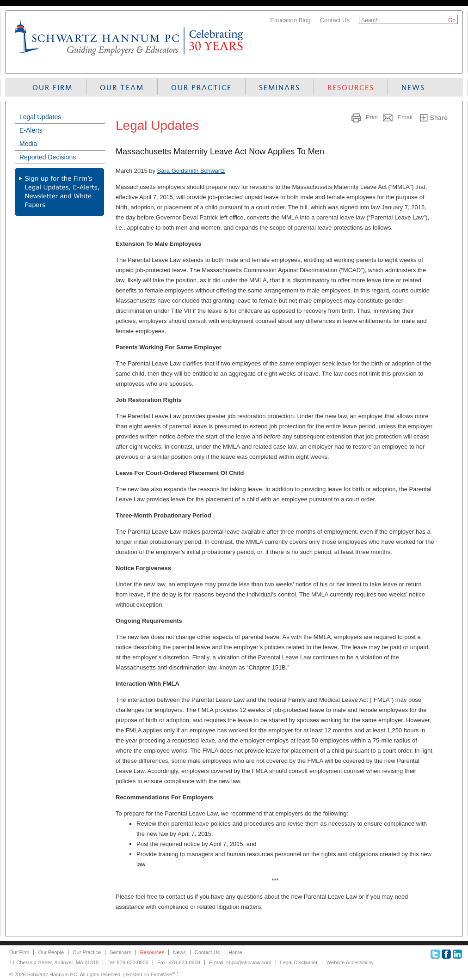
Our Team (122, 88)
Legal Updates (40, 117)
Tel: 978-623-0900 (128, 962)
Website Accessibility (350, 962)
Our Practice (201, 88)
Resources (351, 88)
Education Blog (290, 20)
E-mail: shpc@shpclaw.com (240, 962)
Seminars (280, 88)
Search (370, 20)
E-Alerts (31, 130)
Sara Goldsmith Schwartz (191, 171)
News (413, 88)
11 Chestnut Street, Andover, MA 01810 (54, 962)
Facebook (446, 954)
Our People (51, 952)
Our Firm (52, 88)
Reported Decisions (48, 157)
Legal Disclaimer (299, 962)
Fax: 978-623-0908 (179, 962)
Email (405, 117)
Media (28, 144)
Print (372, 117)
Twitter (435, 954)
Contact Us (335, 20)
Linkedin (457, 954)
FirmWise (164, 974)
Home (235, 952)
